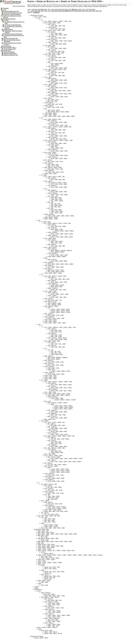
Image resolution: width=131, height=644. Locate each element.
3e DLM (6, 20)
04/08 (63, 11)
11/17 (84, 9)
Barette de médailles (9, 52)
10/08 (83, 11)
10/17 (80, 9)
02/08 (56, 11)
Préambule (6, 8)
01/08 (53, 11)
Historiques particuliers (9, 19)
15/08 (100, 11)
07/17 (70, 9)
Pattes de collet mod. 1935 (11, 55)
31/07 (49, 11)
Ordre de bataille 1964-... (10, 47)
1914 (33, 9)
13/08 (93, 11)
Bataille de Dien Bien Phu (11, 38)
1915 (36, 9)
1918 (45, 9)
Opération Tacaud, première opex (14, 34)
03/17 (57, 9)
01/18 (90, 9)
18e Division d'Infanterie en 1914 (13, 13)
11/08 (86, 11)
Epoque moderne (8, 29)
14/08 (96, 11)
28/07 (39, 11)
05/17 (63, 9)
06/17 (67, 9)
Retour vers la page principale (19, 6)
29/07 (43, 11)
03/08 (59, 11)
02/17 (53, 9)
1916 (39, 9)
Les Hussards (7, 46)
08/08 (76, 11)
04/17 (60, 9)
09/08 (80, 11)
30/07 (46, 11)
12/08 (90, 11)
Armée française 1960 (10, 49)
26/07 (32, 11)
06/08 (70, 11)
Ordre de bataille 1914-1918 (11, 11)
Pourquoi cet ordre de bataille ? (12, 14)
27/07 (36, 11)
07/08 (73, 11)
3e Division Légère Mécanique (13, 25)
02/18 (94, 9)
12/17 (87, 9)
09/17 (77, 9)
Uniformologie (7, 50)
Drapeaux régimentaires (10, 53)
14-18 (4, 10)
